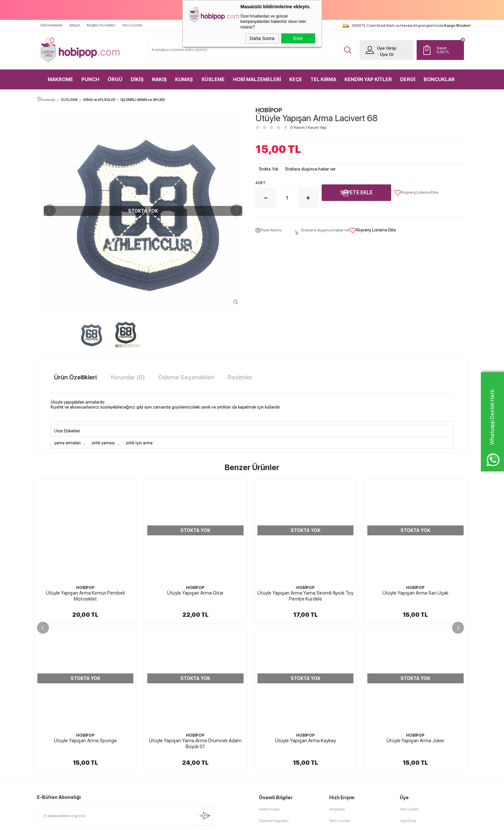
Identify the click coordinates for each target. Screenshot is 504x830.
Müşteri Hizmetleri (101, 25)
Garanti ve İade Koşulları (279, 708)
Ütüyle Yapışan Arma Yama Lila (415, 593)
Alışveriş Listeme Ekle (416, 193)
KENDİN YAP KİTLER (368, 79)
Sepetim (336, 708)
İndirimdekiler (51, 25)
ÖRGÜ (115, 79)
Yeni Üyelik (409, 661)
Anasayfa (337, 661)
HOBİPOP (85, 588)
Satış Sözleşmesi (273, 696)
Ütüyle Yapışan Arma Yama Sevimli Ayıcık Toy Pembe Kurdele (195, 596)
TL (449, 50)
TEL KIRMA (323, 79)
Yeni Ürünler (132, 25)
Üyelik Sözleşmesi (274, 685)
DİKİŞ (137, 79)
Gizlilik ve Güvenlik (275, 719)
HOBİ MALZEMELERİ (257, 79)
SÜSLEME (213, 79)
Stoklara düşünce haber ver (310, 169)
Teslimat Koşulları (274, 673)
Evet (298, 38)
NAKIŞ (159, 79)
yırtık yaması (103, 443)
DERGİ (408, 79)
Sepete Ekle (356, 193)
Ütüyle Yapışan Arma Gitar (85, 593)
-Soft (219, 822)
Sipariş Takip (340, 719)
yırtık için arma (139, 443)
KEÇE (296, 79)
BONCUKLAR (439, 79)
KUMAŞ (184, 79)
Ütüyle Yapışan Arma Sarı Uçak (305, 593)
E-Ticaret (234, 822)
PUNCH (90, 79)
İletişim (75, 25)
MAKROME (60, 79)
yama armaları (68, 443)
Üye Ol (387, 54)
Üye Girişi (387, 48)
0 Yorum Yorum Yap (308, 127)
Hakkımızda (269, 661)
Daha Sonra (262, 38)
